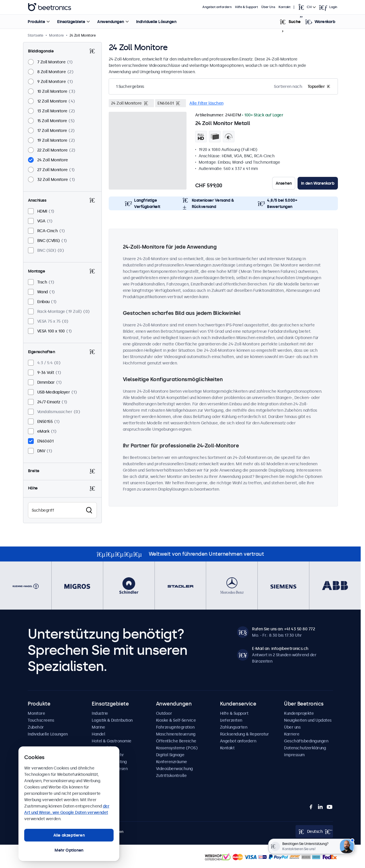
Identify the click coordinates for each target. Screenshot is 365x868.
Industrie (100, 713)
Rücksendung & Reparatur (244, 734)
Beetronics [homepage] (50, 7)
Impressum (294, 755)
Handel (98, 734)
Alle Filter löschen (206, 103)
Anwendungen (111, 22)
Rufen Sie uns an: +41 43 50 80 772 (283, 629)
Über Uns (268, 7)
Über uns (292, 727)
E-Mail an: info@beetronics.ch (280, 648)
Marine (98, 727)
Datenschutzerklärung (305, 748)
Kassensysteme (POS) (177, 748)
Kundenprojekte (299, 713)
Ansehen (284, 183)
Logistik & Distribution (112, 720)
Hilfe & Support (246, 7)
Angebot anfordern (217, 7)
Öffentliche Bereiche (176, 741)
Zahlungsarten (234, 727)
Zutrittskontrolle (171, 776)
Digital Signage (170, 755)
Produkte (36, 22)
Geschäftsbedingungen (306, 741)
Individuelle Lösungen (156, 22)
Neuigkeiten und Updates (308, 720)
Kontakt (284, 7)
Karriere (292, 734)
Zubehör (36, 727)
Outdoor (164, 713)
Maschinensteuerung (176, 734)
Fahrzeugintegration (175, 727)
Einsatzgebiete (71, 22)
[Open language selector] (306, 7)
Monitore (36, 713)
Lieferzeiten (231, 720)
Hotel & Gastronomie (112, 741)
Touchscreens (41, 720)
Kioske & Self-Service (176, 720)
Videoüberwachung (174, 769)
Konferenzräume (172, 762)
